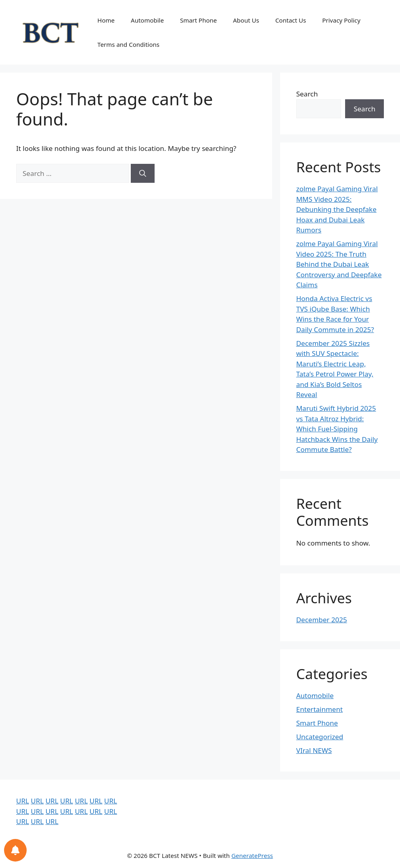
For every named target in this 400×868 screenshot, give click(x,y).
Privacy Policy (341, 20)
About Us (246, 20)
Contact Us (291, 20)
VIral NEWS (314, 750)
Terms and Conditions (128, 44)
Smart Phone (198, 20)
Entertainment (319, 709)
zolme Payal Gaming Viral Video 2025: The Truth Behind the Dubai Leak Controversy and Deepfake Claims (339, 264)
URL (23, 801)
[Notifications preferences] (15, 850)
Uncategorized (320, 737)
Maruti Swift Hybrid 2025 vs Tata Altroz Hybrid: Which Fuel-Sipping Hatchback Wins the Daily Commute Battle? (337, 429)
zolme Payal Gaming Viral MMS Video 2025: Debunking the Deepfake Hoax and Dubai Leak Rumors (337, 209)
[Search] (143, 174)
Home (106, 20)
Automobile (147, 20)
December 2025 (322, 620)
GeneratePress (252, 855)
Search (307, 94)
